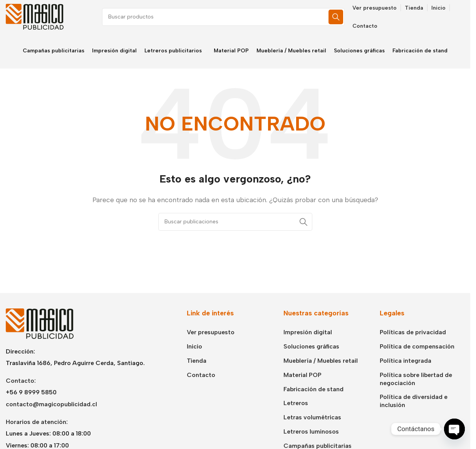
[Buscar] (223, 17)
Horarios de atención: (37, 423)
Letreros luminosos (311, 432)
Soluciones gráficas (311, 347)
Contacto (201, 376)
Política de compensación (417, 347)
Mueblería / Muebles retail (321, 361)
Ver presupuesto (211, 333)
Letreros (296, 404)
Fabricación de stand (313, 390)
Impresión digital (308, 333)
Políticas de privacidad (413, 333)
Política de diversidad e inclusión (414, 402)
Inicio (194, 347)
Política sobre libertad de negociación (416, 380)
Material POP (303, 376)
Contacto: (21, 381)
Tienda (197, 361)
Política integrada (406, 361)
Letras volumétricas (312, 418)
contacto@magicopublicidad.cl (51, 405)
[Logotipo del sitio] (35, 17)
